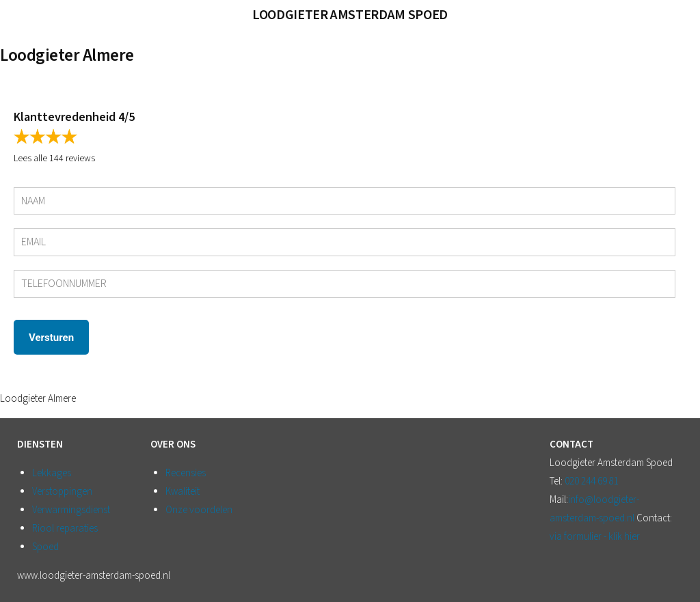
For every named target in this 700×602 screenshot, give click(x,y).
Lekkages (52, 473)
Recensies (186, 473)
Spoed (45, 547)
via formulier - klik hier (595, 537)
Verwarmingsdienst (71, 510)
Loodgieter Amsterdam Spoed (350, 15)
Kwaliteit (183, 492)
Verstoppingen (62, 492)
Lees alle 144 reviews (54, 159)
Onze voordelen (199, 510)
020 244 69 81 (592, 481)
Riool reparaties (65, 529)
